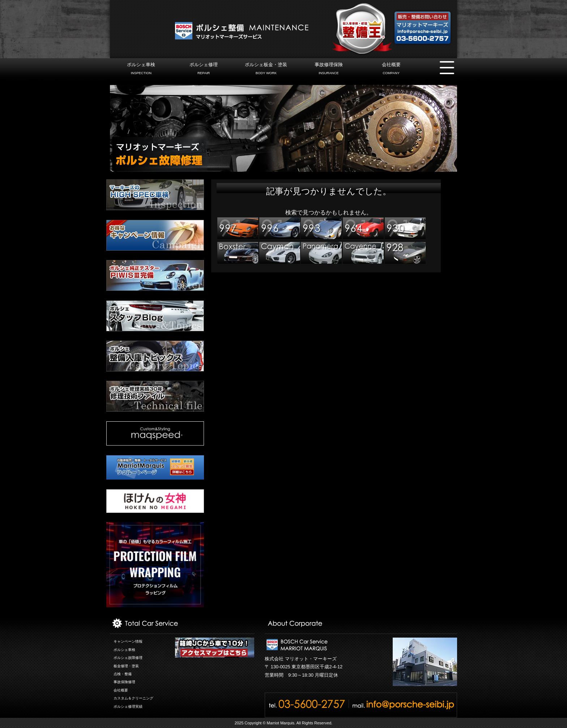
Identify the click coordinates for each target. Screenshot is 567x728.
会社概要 (391, 69)
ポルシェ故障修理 (128, 658)
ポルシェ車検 (141, 69)
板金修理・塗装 (126, 666)
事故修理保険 (329, 69)
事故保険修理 (124, 682)
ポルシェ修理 (204, 69)
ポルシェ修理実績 (128, 706)
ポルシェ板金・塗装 (266, 69)
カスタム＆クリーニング (133, 698)
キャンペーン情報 (128, 641)
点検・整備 (123, 674)
